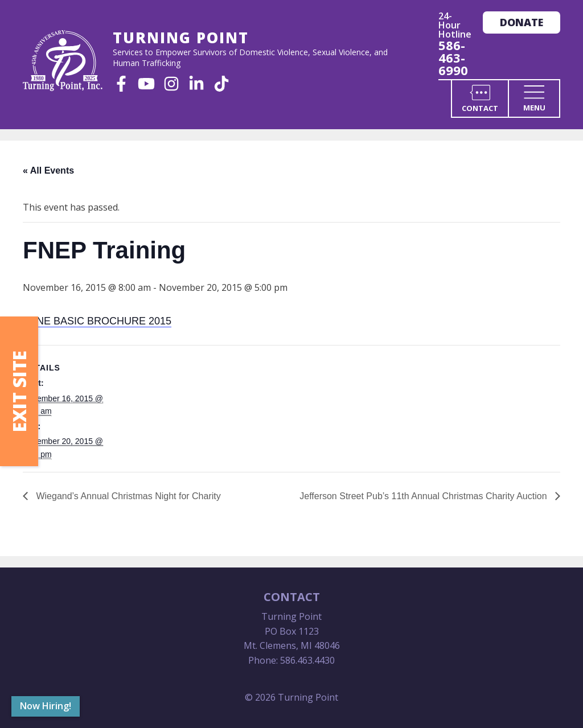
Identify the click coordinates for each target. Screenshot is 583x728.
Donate (522, 22)
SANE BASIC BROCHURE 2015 (97, 321)
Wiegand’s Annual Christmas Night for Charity (127, 496)
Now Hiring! (46, 706)
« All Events (48, 170)
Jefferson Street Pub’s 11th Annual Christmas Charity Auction (424, 496)
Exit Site (19, 391)
